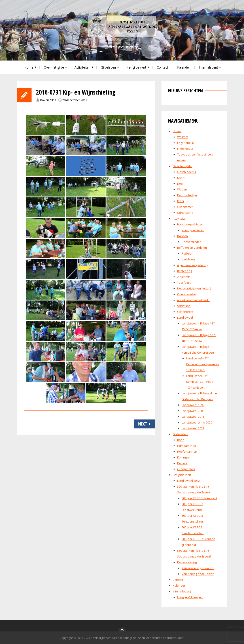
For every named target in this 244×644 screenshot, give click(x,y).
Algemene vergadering (193, 265)
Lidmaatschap (187, 446)
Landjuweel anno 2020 (197, 422)
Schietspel (184, 306)
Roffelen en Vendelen (192, 248)
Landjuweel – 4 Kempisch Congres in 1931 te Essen (200, 382)
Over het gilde (54, 67)
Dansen (182, 236)
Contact (162, 67)
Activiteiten (82, 67)
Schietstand (185, 213)
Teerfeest (184, 283)
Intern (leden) (208, 67)
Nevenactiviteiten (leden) (194, 288)
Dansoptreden (192, 242)
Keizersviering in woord (198, 568)
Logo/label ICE (187, 143)
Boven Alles (48, 100)
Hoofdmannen (187, 452)
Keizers (182, 463)
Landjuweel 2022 (193, 428)
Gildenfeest (185, 312)
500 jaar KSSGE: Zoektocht (199, 498)
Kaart (181, 178)
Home (29, 67)
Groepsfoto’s (186, 469)
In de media (185, 149)
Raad (181, 440)
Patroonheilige (187, 195)
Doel (180, 184)
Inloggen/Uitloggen (190, 597)
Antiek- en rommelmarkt (193, 300)
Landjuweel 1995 (193, 405)
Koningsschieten (193, 230)
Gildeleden (108, 67)
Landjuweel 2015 (193, 417)
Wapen (182, 189)
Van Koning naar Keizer (198, 574)
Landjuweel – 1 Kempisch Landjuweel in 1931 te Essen (202, 364)
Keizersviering (187, 562)
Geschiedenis (187, 172)
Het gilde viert (136, 67)
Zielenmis (184, 277)
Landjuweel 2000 (193, 411)
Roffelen (187, 253)
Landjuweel (185, 318)
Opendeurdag (187, 294)
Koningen (184, 457)
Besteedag (185, 271)
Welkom (183, 137)
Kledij (181, 201)
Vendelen (188, 259)
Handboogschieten (190, 224)
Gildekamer (185, 207)
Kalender (184, 67)
